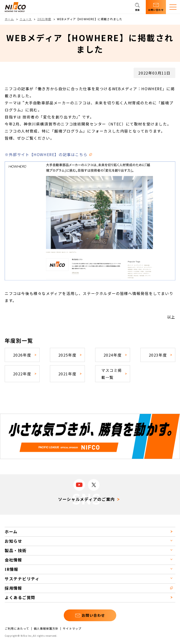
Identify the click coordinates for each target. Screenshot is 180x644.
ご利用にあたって (17, 628)
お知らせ (13, 541)
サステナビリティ (22, 579)
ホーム (9, 19)
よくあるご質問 (20, 597)
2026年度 (22, 355)
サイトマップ (72, 628)
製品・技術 (16, 550)
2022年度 (22, 374)
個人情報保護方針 (46, 628)
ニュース (26, 19)
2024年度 (113, 355)
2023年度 (158, 355)
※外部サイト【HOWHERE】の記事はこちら (46, 154)
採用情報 (13, 588)
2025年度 (67, 355)
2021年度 (44, 19)
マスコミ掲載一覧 (112, 374)
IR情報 (12, 569)
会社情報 (13, 560)
